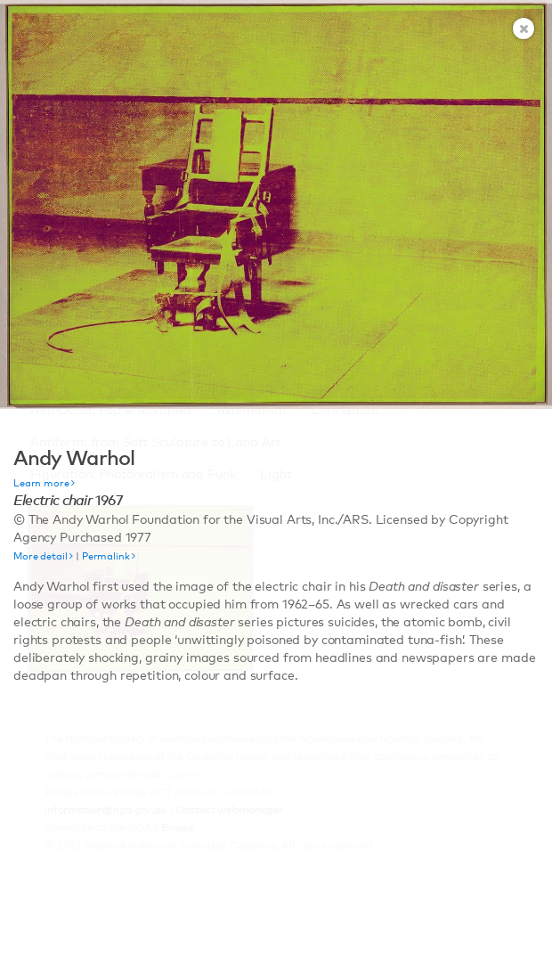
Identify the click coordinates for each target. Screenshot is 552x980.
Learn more (44, 483)
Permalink (109, 556)
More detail (43, 556)
